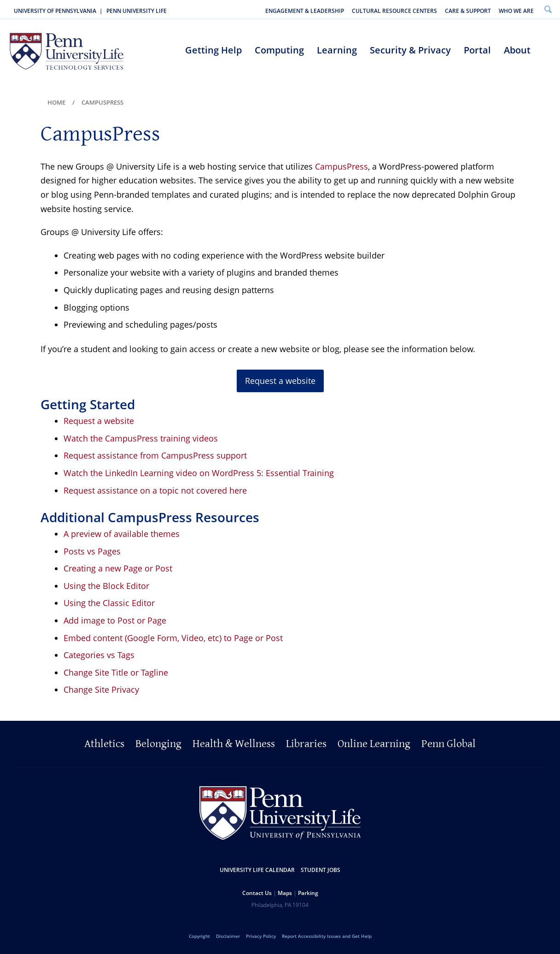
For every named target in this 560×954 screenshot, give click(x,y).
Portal (477, 50)
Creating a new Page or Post (118, 568)
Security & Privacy (410, 50)
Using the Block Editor (106, 586)
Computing (279, 50)
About (517, 50)
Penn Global (449, 744)
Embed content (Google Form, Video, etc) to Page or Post (173, 638)
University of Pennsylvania (55, 11)
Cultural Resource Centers (394, 11)
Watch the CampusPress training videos (141, 438)
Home (56, 102)
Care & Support (468, 11)
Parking (308, 893)
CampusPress (341, 166)
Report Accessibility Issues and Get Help (327, 936)
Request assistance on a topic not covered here (155, 490)
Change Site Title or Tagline (116, 672)
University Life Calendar (257, 870)
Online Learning (374, 744)
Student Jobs (321, 870)
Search (548, 9)
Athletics (104, 744)
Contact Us (257, 893)
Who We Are (516, 11)
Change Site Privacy (101, 689)
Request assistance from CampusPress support (155, 455)
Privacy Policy (261, 936)
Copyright (199, 936)
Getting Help (213, 50)
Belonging (158, 744)
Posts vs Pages (92, 551)
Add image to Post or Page (115, 620)
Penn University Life (137, 11)
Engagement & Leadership (305, 11)
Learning (337, 50)
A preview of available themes (122, 534)
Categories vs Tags (99, 655)
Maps (285, 893)
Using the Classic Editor (109, 603)
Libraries (306, 744)
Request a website (99, 421)
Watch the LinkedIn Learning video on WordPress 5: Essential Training (199, 473)
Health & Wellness (234, 744)
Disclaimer (228, 936)
